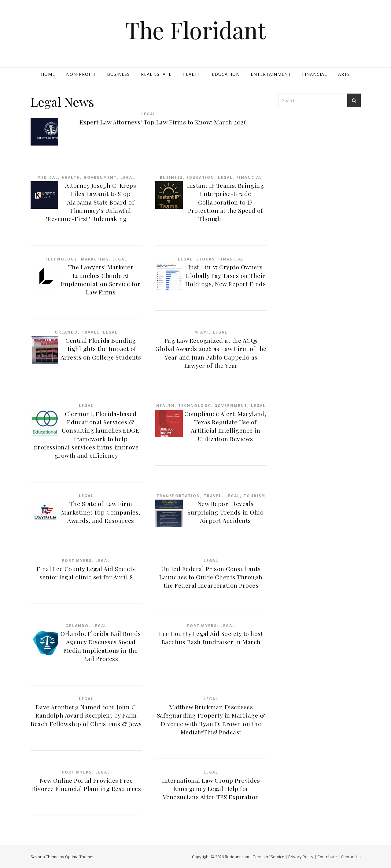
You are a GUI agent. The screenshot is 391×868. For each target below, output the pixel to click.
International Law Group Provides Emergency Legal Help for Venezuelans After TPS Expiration (211, 789)
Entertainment (271, 74)
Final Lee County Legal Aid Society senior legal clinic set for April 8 (86, 573)
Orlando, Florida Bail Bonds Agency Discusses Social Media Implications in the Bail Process (101, 646)
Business (118, 74)
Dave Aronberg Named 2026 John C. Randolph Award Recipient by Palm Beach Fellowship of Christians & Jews (86, 715)
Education (226, 74)
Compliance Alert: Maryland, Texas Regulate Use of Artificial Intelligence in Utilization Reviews (225, 426)
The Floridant (196, 30)
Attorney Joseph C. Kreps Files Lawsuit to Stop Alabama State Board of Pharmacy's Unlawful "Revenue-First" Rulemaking (91, 202)
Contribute (327, 857)
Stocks (205, 259)
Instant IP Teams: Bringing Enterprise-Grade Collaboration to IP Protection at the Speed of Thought (225, 202)
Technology (61, 259)
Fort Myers (77, 561)
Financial (315, 74)
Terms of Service (269, 857)
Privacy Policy (301, 857)
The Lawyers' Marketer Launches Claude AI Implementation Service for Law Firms (101, 279)
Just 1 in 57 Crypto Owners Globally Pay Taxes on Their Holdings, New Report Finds (225, 275)
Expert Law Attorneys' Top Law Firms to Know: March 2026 (163, 122)
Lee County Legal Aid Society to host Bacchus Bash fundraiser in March (211, 638)
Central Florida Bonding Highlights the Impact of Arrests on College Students (101, 349)
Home (48, 74)
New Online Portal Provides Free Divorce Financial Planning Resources (86, 784)
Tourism (255, 496)
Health (192, 74)
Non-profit (81, 74)
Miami (202, 332)
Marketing (95, 259)
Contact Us (351, 857)
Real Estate (156, 74)
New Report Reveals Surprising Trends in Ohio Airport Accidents (226, 512)
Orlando (66, 332)
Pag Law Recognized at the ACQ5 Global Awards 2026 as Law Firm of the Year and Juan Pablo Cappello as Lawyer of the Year (211, 353)
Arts (344, 74)
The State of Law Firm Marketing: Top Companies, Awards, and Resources (101, 512)
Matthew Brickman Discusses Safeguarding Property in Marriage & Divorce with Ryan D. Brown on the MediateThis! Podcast (211, 719)
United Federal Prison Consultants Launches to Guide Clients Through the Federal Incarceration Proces (211, 577)
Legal (149, 114)
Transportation (178, 496)
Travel (90, 332)
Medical (48, 177)
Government (100, 177)
